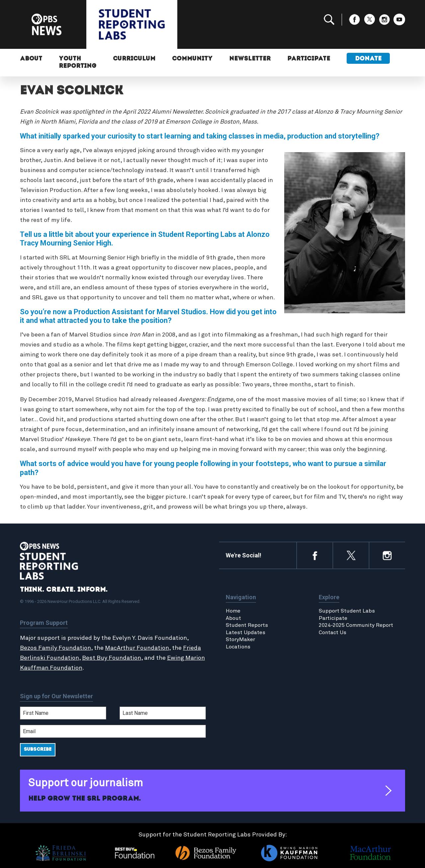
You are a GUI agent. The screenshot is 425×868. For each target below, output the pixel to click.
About (31, 59)
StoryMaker (240, 639)
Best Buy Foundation (112, 658)
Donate (368, 59)
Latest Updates (246, 632)
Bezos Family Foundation (55, 648)
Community (192, 59)
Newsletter (250, 59)
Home (233, 611)
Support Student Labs (347, 611)
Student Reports (247, 625)
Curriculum (134, 59)
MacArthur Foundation (137, 648)
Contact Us (333, 632)
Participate (309, 59)
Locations (238, 647)
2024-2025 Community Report (356, 625)
